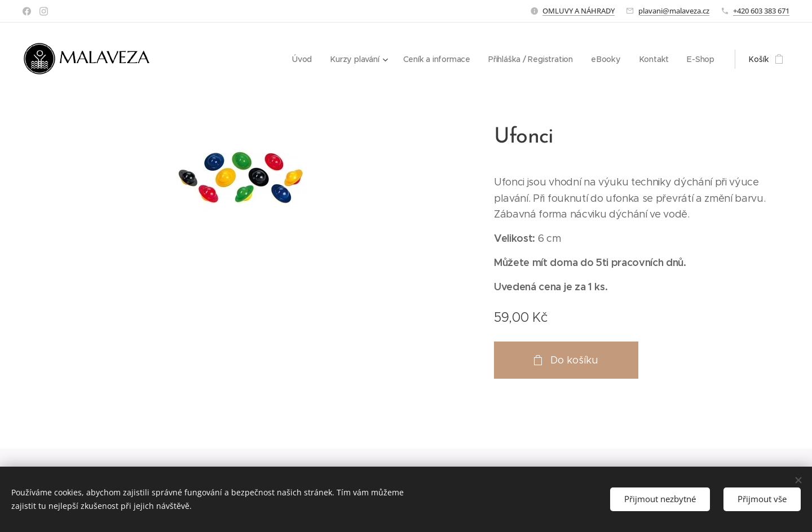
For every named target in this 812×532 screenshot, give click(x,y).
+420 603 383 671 (761, 11)
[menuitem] (302, 59)
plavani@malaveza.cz (674, 11)
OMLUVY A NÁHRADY (579, 11)
